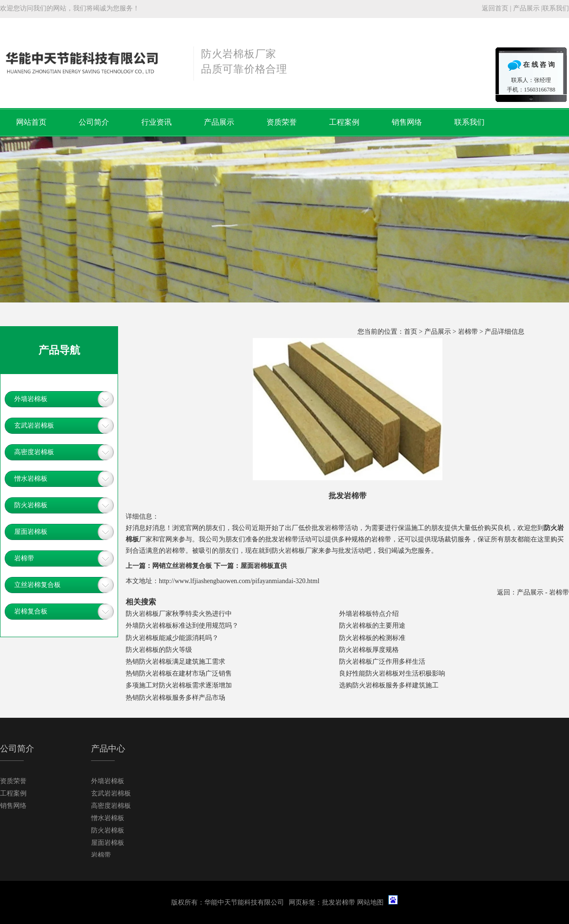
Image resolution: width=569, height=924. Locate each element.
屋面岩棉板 (31, 532)
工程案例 (344, 122)
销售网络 (407, 122)
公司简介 (94, 122)
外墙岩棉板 (31, 399)
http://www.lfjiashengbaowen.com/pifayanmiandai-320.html (239, 581)
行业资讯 (156, 122)
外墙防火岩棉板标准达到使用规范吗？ (182, 626)
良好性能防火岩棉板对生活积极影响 (392, 673)
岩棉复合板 (31, 611)
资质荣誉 (282, 122)
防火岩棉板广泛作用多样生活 (382, 662)
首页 (411, 332)
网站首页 (31, 122)
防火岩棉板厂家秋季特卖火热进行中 (179, 614)
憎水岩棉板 (31, 479)
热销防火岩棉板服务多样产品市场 (175, 698)
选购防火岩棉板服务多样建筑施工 (389, 685)
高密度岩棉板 (34, 452)
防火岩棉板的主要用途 (372, 626)
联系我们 (556, 8)
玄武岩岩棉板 (34, 425)
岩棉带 (468, 332)
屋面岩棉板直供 (264, 566)
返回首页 (495, 8)
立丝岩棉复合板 (37, 585)
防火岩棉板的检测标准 (372, 638)
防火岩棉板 (31, 505)
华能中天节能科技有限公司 (244, 902)
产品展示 (526, 8)
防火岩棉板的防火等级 (159, 650)
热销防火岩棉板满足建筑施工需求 (175, 662)
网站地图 (370, 902)
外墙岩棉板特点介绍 (369, 614)
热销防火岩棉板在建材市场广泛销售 (179, 673)
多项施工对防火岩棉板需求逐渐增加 (179, 685)
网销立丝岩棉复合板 (182, 566)
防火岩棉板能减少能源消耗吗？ (172, 638)
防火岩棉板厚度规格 (369, 650)
